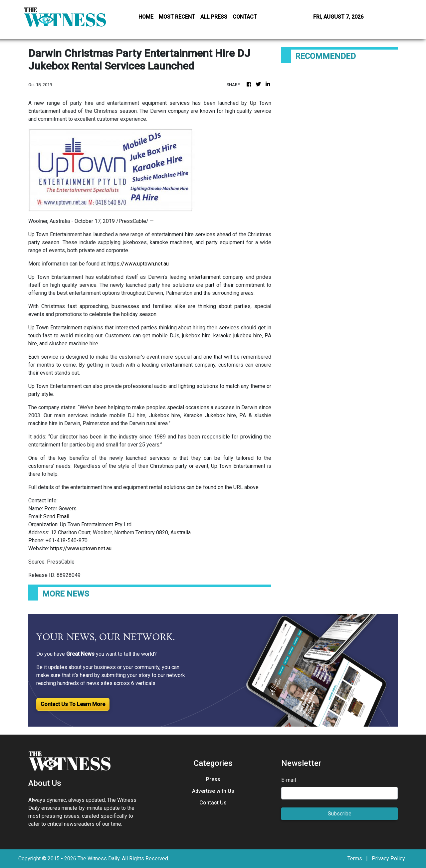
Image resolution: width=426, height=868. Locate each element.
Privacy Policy (388, 859)
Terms (355, 859)
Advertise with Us (213, 791)
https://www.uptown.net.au (138, 264)
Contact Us (213, 803)
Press (213, 779)
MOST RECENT (177, 17)
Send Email (56, 517)
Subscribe (340, 814)
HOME (146, 17)
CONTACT (245, 17)
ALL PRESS (214, 17)
